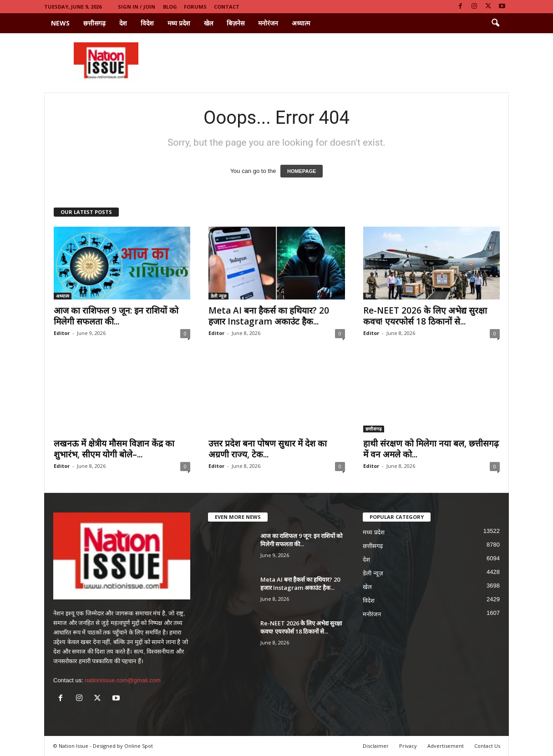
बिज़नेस (236, 23)
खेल (208, 23)
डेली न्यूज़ (218, 296)
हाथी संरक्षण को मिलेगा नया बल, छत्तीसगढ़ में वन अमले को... (431, 449)
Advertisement (446, 746)
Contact (227, 7)
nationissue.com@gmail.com (122, 680)
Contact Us (487, 746)
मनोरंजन (268, 23)
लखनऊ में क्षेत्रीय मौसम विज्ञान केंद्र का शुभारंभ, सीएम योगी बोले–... (114, 449)
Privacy (408, 746)
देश (123, 23)
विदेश (147, 23)
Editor (62, 333)
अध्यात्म (301, 23)
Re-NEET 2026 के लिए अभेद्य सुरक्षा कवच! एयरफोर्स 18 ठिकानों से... (425, 316)
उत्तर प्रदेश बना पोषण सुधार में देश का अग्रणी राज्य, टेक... (268, 449)
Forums (195, 7)
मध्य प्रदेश (179, 23)
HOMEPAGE (302, 171)
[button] (495, 23)
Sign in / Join (137, 7)
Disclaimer (376, 746)
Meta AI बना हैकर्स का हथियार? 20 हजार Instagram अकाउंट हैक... (269, 316)
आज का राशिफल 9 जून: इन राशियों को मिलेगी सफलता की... (116, 316)
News (60, 23)
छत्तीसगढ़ (94, 23)
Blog (170, 7)
